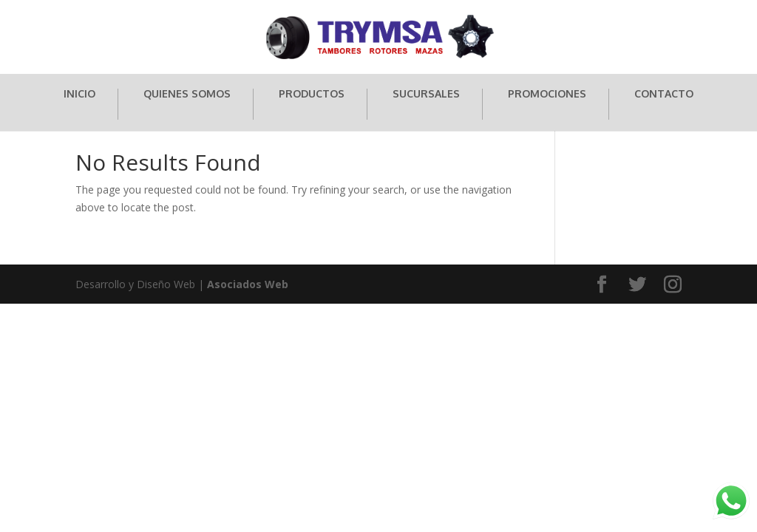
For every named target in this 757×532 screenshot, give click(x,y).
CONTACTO (664, 94)
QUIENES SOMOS (187, 94)
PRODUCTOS (312, 94)
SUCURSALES (426, 94)
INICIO (79, 94)
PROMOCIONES (547, 94)
